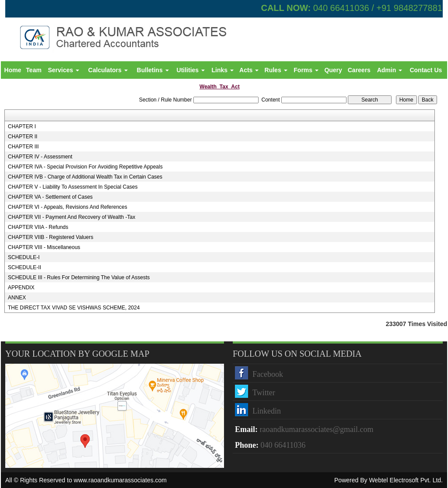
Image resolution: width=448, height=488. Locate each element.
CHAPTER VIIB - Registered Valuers (51, 237)
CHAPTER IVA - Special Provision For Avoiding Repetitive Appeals (85, 167)
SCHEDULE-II (24, 267)
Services (63, 70)
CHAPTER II (23, 137)
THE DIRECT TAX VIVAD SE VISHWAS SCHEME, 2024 (74, 308)
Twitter (264, 393)
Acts (249, 70)
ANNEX (17, 298)
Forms (306, 70)
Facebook (268, 374)
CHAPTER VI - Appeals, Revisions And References (68, 207)
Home (13, 70)
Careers (359, 70)
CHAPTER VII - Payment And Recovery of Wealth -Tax (72, 217)
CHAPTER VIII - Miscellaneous (44, 247)
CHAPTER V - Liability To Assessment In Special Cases (73, 187)
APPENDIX (21, 288)
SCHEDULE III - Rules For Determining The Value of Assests (79, 277)
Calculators (108, 70)
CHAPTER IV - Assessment (40, 157)
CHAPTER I (22, 126)
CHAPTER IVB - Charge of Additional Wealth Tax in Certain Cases (85, 177)
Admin (390, 70)
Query (333, 70)
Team (34, 70)
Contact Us (426, 70)
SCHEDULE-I (24, 257)
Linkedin (267, 411)
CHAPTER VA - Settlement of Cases (50, 197)
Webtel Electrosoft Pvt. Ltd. (406, 480)
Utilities (191, 70)
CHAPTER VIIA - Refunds (38, 227)
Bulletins (153, 70)
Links (222, 70)
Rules (276, 70)
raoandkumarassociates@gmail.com (317, 429)
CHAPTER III (23, 147)
